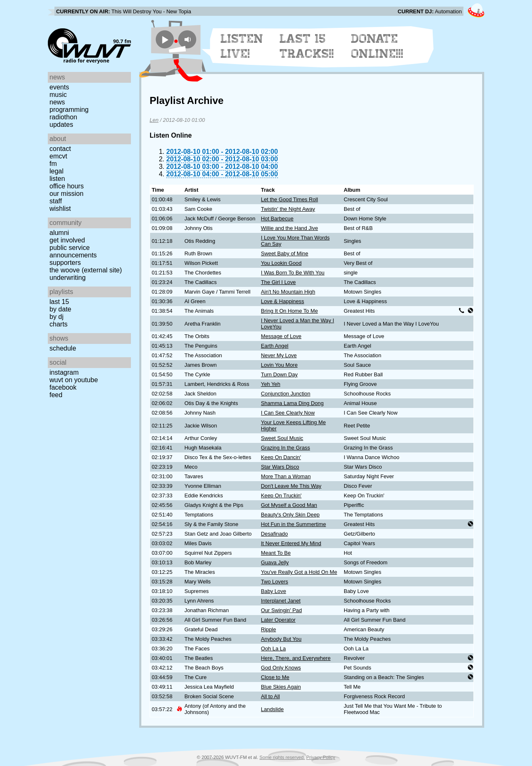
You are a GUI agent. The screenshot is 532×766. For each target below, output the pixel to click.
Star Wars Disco (280, 467)
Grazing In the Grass (286, 448)
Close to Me (275, 677)
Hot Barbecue (277, 219)
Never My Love (279, 355)
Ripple (268, 629)
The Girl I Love (278, 282)
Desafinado (275, 534)
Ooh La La (273, 649)
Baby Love (273, 591)
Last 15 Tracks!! (307, 46)
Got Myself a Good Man (289, 505)
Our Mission (66, 194)
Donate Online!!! (377, 46)
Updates (61, 125)
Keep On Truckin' (281, 495)
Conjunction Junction (286, 394)
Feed (56, 395)
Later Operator (278, 620)
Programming (69, 110)
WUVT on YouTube (74, 380)
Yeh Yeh (271, 384)
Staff (56, 201)
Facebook (63, 387)
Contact (60, 149)
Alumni (59, 233)
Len (154, 120)
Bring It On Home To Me (289, 311)
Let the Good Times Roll (289, 199)
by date (60, 309)
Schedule (63, 348)
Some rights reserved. (282, 757)
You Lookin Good (281, 263)
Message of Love (281, 336)
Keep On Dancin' (281, 457)
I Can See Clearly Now (288, 413)
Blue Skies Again (281, 687)
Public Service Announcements (73, 251)
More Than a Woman (286, 476)
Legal (57, 171)
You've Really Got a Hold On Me (299, 572)
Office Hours (66, 186)
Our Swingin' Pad (281, 610)
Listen (57, 179)
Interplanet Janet (281, 601)
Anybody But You (281, 639)
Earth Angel (275, 346)
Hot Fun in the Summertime (293, 524)
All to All (271, 696)
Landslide (272, 709)
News (57, 102)
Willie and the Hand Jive (289, 228)
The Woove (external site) (86, 270)
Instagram (64, 372)
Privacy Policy (321, 757)
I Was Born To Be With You (293, 273)
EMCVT (58, 156)
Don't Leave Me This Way (291, 486)
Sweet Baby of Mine (285, 253)
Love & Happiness (283, 301)
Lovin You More (279, 365)
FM (53, 164)
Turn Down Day (279, 374)
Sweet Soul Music (282, 438)
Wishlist (60, 209)
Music (58, 95)
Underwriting (68, 278)
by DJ (57, 317)
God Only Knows (281, 668)
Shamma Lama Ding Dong (292, 403)
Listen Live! (242, 46)
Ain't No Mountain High (288, 292)
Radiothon (63, 117)
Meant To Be (276, 553)
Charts (59, 324)
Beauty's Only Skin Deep (290, 515)
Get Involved (67, 240)
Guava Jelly (275, 562)
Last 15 (59, 302)
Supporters (65, 263)
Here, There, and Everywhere (296, 658)
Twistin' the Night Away (288, 209)
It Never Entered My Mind (291, 543)
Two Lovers (275, 582)
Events (59, 87)
